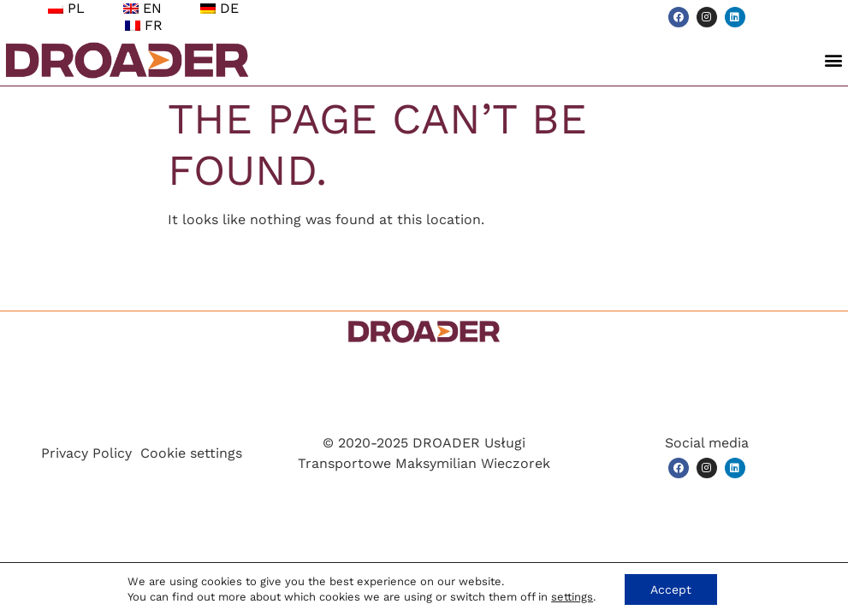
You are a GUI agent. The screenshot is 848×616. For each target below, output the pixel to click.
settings (572, 597)
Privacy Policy (86, 453)
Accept (671, 589)
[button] (834, 60)
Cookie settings (191, 453)
